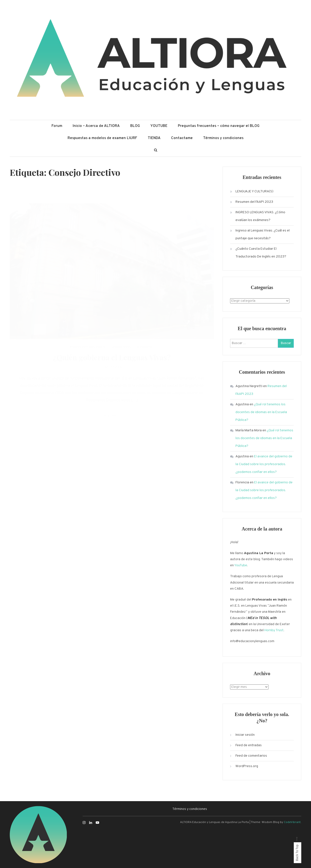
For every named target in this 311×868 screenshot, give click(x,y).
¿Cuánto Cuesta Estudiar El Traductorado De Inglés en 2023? (261, 253)
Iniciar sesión (245, 735)
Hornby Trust (274, 630)
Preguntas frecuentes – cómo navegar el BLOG (219, 126)
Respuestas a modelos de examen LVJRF (102, 138)
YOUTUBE (159, 126)
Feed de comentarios (251, 756)
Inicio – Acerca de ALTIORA (96, 126)
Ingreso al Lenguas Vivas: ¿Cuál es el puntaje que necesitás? (263, 235)
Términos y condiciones (223, 138)
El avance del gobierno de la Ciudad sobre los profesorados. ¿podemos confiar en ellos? (264, 464)
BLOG (135, 126)
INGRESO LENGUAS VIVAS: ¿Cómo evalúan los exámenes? (260, 216)
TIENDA (154, 138)
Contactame (182, 138)
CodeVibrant (292, 822)
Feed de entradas (249, 745)
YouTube (241, 565)
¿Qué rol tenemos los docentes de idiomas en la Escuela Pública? (261, 412)
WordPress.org (247, 766)
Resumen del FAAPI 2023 (254, 202)
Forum (57, 126)
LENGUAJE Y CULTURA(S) (254, 191)
